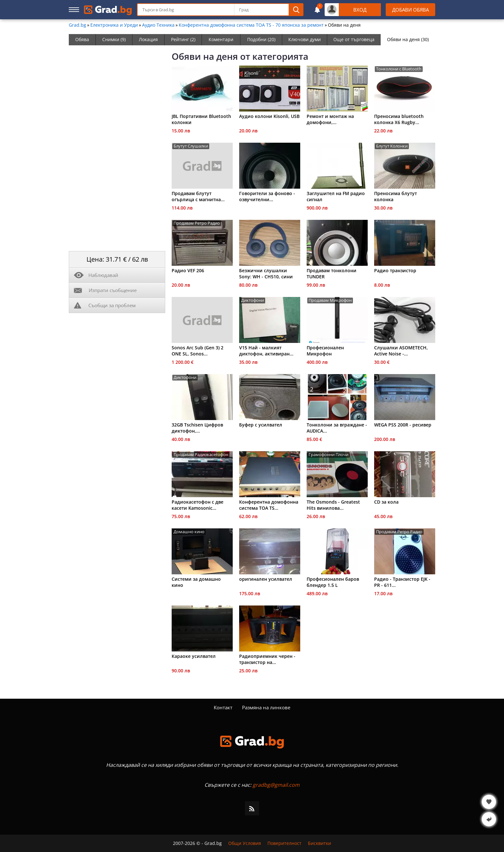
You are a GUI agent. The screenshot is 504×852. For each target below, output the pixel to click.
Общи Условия (245, 843)
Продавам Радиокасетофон (201, 455)
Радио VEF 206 (188, 270)
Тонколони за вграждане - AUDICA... (337, 428)
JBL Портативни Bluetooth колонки (201, 119)
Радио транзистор (395, 270)
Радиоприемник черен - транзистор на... (267, 659)
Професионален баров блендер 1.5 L (333, 582)
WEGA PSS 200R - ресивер (403, 425)
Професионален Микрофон (325, 351)
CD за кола (386, 502)
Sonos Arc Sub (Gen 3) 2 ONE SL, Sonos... (198, 351)
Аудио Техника (158, 25)
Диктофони (252, 300)
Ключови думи (305, 39)
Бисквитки (319, 843)
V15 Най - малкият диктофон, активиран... (266, 351)
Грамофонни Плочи (328, 455)
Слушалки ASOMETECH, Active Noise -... (401, 351)
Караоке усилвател (194, 656)
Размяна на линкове (266, 707)
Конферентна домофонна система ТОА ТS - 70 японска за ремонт (251, 25)
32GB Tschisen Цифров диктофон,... (197, 428)
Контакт (223, 707)
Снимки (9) (114, 39)
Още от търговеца (354, 39)
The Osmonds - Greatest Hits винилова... (333, 505)
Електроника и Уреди (114, 25)
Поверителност (284, 843)
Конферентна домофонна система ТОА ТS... (269, 505)
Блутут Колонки (392, 146)
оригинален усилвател (266, 579)
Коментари (221, 39)
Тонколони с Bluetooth (399, 69)
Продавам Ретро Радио (197, 223)
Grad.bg (77, 25)
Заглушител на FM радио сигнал (336, 196)
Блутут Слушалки (191, 146)
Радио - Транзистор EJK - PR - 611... (402, 582)
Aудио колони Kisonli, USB (269, 116)
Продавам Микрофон (330, 300)
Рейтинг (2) (183, 39)
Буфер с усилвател (261, 425)
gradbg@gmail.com (276, 785)
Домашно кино (189, 532)
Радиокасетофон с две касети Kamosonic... (198, 505)
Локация (148, 39)
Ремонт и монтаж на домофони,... (330, 119)
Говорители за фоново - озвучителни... (267, 196)
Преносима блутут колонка (396, 196)
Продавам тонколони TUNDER (332, 274)
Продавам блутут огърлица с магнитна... (198, 196)
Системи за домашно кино (196, 582)
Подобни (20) (261, 39)
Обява (82, 39)
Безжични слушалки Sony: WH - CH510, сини (266, 274)
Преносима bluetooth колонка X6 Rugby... (399, 119)
